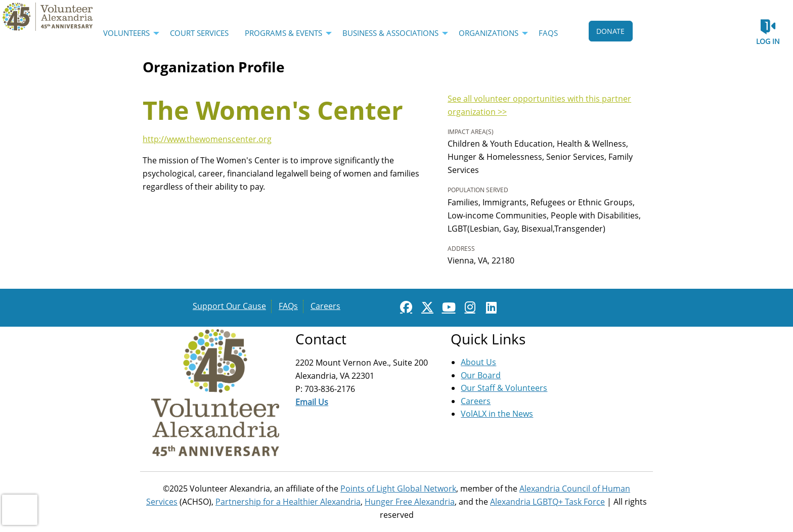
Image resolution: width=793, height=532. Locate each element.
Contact (321, 339)
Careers (325, 306)
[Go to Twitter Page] (426, 307)
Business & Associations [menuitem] (390, 33)
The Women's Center (273, 110)
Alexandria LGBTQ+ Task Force (547, 502)
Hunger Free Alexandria (410, 502)
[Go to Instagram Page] (468, 307)
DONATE (610, 31)
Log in (768, 41)
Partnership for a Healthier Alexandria (288, 502)
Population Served (478, 190)
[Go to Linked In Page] (490, 307)
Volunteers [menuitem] (126, 33)
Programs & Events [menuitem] (283, 33)
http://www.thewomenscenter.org (207, 139)
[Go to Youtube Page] (447, 307)
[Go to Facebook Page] (405, 307)
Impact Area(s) (471, 132)
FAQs (288, 306)
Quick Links (488, 339)
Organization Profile (214, 67)
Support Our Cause (229, 306)
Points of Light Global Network (398, 489)
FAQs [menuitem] (548, 33)
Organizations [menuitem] (489, 33)
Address (461, 249)
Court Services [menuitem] (199, 33)
